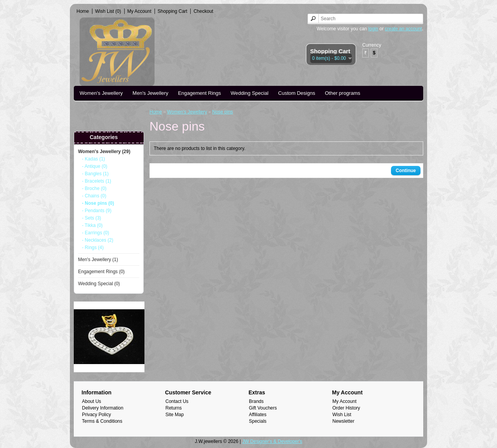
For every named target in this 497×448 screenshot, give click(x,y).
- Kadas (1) (93, 159)
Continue (406, 171)
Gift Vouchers (263, 408)
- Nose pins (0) (98, 203)
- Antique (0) (95, 166)
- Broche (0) (94, 188)
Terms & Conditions (102, 421)
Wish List (342, 415)
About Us (91, 401)
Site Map (175, 415)
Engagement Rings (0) (101, 272)
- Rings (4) (93, 248)
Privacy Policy (96, 415)
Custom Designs (296, 93)
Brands (256, 401)
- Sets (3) (91, 218)
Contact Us (177, 401)
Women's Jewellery (101, 93)
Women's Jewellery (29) (104, 152)
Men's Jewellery (150, 93)
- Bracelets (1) (96, 181)
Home (83, 11)
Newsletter (343, 421)
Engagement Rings (199, 93)
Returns (174, 408)
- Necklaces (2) (98, 240)
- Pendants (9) (97, 211)
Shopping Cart (173, 11)
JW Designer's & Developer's (272, 441)
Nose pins (222, 112)
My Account (139, 11)
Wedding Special (249, 93)
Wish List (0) (108, 11)
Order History (346, 408)
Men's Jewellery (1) (98, 260)
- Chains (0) (94, 196)
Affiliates (258, 415)
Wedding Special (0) (99, 284)
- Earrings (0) (96, 233)
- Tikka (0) (92, 225)
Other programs (343, 93)
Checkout (203, 11)
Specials (258, 421)
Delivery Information (103, 408)
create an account (403, 29)
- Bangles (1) (95, 174)
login (373, 29)
